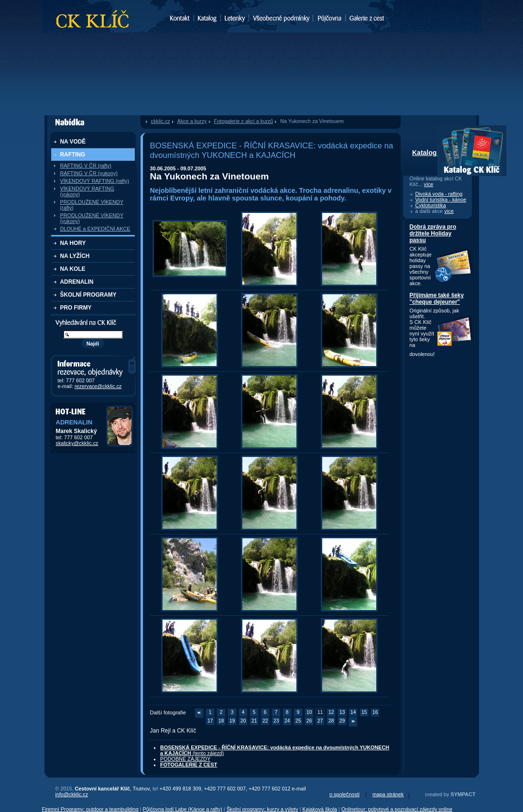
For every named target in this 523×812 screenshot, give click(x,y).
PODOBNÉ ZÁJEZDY (185, 759)
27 (320, 721)
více (429, 184)
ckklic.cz (161, 121)
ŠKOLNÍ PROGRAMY (88, 295)
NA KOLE (73, 269)
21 (254, 721)
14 (353, 712)
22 (265, 721)
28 (331, 721)
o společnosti (344, 794)
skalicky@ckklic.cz (77, 443)
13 (342, 712)
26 (309, 721)
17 (210, 721)
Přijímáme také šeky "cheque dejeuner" (437, 299)
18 (221, 721)
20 (243, 721)
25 (298, 721)
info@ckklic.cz (72, 794)
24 (287, 721)
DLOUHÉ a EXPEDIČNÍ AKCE (95, 229)
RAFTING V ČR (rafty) (86, 166)
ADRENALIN (77, 282)
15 (364, 712)
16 (375, 712)
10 (309, 712)
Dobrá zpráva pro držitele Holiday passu (433, 234)
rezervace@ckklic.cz (98, 386)
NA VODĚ (73, 142)
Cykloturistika (431, 205)
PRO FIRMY (76, 308)
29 (342, 721)
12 (331, 712)
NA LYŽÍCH (75, 256)
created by (450, 794)
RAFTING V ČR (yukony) (89, 173)
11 (320, 712)
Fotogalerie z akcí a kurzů (244, 121)
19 (232, 721)
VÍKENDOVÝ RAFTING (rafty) (95, 181)
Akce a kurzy (192, 121)
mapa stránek (388, 794)
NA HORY (73, 243)
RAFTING (73, 155)
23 (276, 721)
